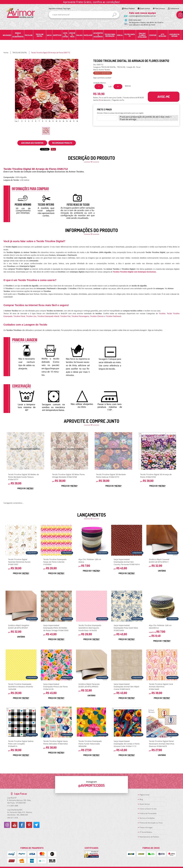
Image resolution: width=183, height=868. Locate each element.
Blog (141, 799)
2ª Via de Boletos (146, 832)
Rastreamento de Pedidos (149, 837)
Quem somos (145, 8)
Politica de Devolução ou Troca (151, 823)
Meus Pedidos (129, 8)
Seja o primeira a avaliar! (102, 78)
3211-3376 (13, 818)
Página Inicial (144, 795)
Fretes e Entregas (146, 827)
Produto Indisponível (25, 451)
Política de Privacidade (148, 813)
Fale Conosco (160, 8)
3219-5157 (135, 20)
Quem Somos (145, 804)
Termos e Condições (147, 818)
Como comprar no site (148, 809)
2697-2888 (13, 806)
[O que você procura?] (114, 15)
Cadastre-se (175, 8)
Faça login (67, 8)
